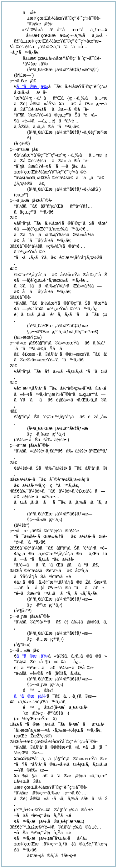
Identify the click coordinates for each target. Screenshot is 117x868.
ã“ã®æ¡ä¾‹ (32, 86)
